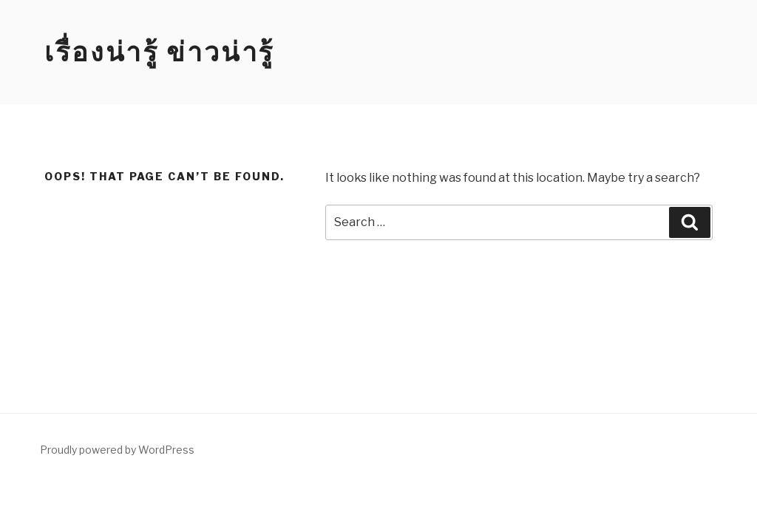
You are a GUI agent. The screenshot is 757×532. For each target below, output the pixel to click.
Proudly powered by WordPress (117, 450)
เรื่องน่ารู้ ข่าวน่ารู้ (159, 52)
